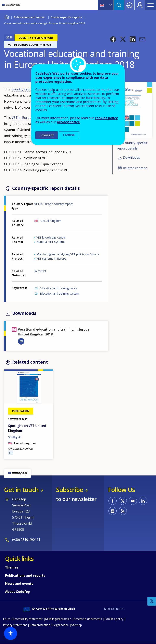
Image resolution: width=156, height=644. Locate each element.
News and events (19, 584)
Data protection (40, 625)
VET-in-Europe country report (54, 204)
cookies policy (106, 118)
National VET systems (51, 242)
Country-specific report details (132, 146)
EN (21, 341)
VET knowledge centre (51, 237)
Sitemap (76, 625)
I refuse (69, 135)
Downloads (131, 157)
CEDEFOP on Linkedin (143, 501)
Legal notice (61, 625)
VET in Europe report (28, 118)
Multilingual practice (58, 619)
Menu (151, 5)
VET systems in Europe (51, 258)
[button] (113, 39)
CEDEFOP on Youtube (133, 501)
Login (129, 5)
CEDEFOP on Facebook (113, 501)
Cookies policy (114, 619)
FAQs (7, 619)
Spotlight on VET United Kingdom (27, 428)
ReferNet (40, 271)
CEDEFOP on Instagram (113, 511)
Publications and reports (30, 17)
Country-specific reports (66, 17)
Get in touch (21, 490)
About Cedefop (17, 592)
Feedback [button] (152, 601)
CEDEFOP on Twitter (123, 501)
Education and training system (59, 293)
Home (7, 17)
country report (23, 89)
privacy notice (68, 122)
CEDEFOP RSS (123, 511)
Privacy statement (15, 625)
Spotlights (15, 437)
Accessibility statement (28, 619)
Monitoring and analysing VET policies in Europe (68, 254)
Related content (135, 168)
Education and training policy (58, 288)
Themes (12, 567)
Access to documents (88, 619)
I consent (47, 135)
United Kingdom (51, 221)
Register (140, 5)
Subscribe (70, 490)
